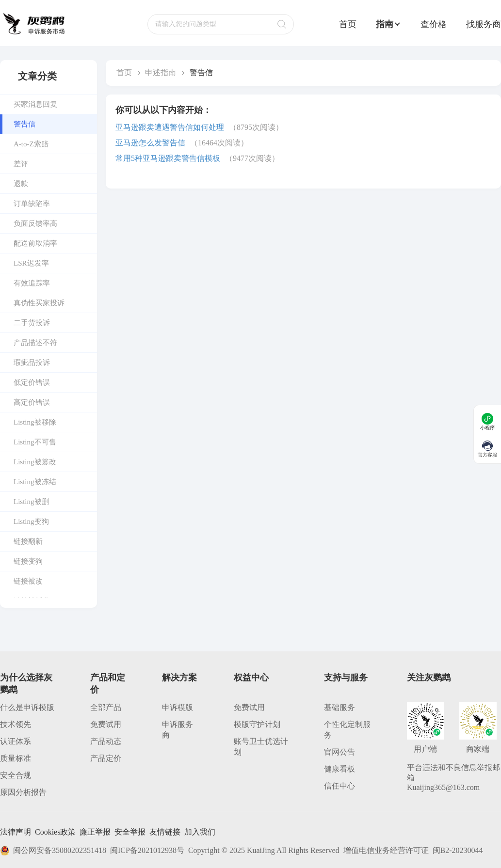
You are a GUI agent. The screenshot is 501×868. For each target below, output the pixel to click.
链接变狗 (28, 561)
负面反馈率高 (35, 223)
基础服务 (339, 707)
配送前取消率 (35, 243)
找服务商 (484, 24)
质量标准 (16, 758)
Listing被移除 (35, 422)
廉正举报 (95, 832)
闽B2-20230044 (458, 850)
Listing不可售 (35, 442)
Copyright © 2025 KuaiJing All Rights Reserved (264, 850)
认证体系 (16, 741)
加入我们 (200, 832)
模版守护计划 (257, 724)
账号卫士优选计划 (261, 747)
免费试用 (106, 724)
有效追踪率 (32, 283)
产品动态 (106, 741)
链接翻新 (28, 541)
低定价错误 (32, 382)
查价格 (434, 24)
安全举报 (130, 832)
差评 (21, 164)
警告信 (24, 124)
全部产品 (106, 707)
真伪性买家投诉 (39, 303)
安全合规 (16, 775)
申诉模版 (178, 707)
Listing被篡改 (35, 462)
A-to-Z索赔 (31, 144)
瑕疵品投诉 (32, 363)
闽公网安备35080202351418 (53, 851)
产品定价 (106, 758)
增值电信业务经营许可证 (386, 850)
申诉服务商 (178, 730)
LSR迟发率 (31, 263)
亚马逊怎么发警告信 (150, 143)
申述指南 (161, 72)
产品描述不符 (35, 343)
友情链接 (165, 832)
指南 (388, 24)
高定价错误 (32, 402)
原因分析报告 (23, 792)
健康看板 (339, 769)
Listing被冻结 (35, 482)
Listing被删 (31, 502)
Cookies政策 (55, 832)
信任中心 (339, 786)
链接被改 (28, 581)
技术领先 (16, 724)
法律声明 (16, 832)
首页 (348, 24)
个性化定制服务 (347, 730)
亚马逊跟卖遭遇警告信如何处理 (170, 127)
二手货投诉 (32, 323)
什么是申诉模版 (27, 707)
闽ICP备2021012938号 (147, 850)
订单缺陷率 (32, 204)
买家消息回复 (35, 104)
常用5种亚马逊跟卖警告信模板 (168, 158)
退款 (21, 184)
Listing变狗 (31, 521)
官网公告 (339, 752)
